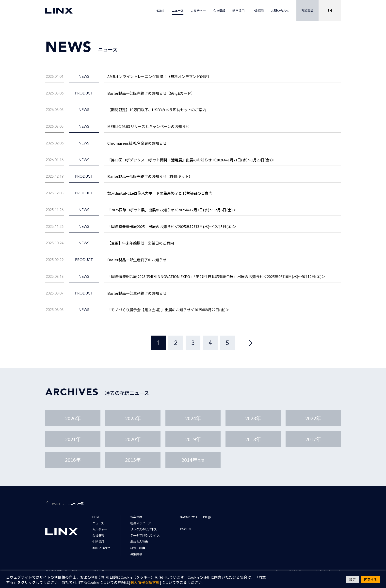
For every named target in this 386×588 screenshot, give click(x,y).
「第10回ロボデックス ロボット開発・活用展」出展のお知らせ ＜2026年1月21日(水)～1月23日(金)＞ (191, 160)
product (84, 93)
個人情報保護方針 (145, 582)
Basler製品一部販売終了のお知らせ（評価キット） (150, 176)
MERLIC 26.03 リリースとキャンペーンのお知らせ (148, 126)
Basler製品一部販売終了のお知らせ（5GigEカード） (151, 93)
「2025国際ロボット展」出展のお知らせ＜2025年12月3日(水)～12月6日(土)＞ (172, 210)
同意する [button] (370, 580)
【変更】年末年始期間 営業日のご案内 (141, 243)
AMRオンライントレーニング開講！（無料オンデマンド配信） (159, 76)
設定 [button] (353, 580)
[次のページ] (251, 343)
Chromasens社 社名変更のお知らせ (137, 143)
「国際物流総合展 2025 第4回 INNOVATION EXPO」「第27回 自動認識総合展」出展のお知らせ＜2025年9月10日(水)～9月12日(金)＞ (216, 276)
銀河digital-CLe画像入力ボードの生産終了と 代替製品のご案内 (160, 193)
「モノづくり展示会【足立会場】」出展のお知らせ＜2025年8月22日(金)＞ (168, 310)
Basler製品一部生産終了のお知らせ (137, 260)
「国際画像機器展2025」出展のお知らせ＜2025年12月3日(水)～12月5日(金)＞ (172, 226)
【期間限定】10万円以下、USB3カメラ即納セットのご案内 (157, 110)
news (84, 76)
